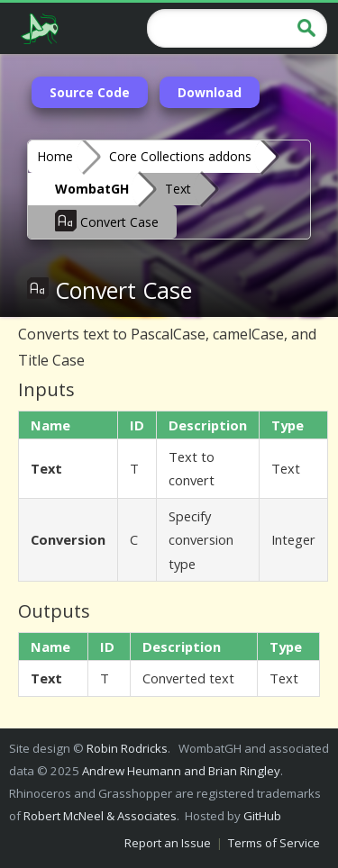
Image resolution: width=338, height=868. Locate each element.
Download (210, 92)
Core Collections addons (180, 156)
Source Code (90, 92)
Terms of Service (274, 843)
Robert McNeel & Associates (100, 816)
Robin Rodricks (127, 748)
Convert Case (107, 221)
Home (55, 156)
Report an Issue (168, 843)
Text (178, 189)
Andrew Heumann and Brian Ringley (181, 771)
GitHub (262, 816)
